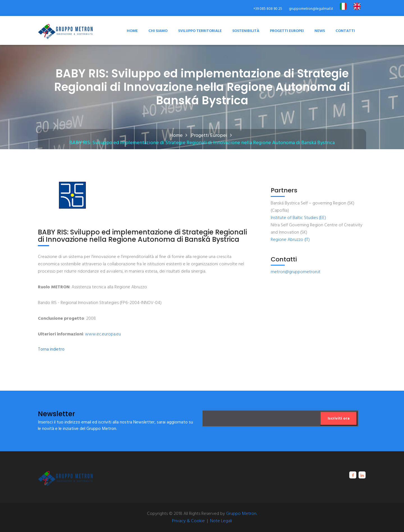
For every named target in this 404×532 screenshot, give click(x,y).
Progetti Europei (287, 31)
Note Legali (221, 521)
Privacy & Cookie (188, 521)
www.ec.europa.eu (103, 334)
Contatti (345, 31)
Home (132, 31)
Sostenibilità (246, 31)
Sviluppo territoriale (200, 31)
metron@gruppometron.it (296, 272)
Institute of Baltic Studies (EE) (298, 218)
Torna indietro (51, 350)
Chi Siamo (158, 31)
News (320, 31)
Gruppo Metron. (242, 514)
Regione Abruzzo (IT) (290, 240)
